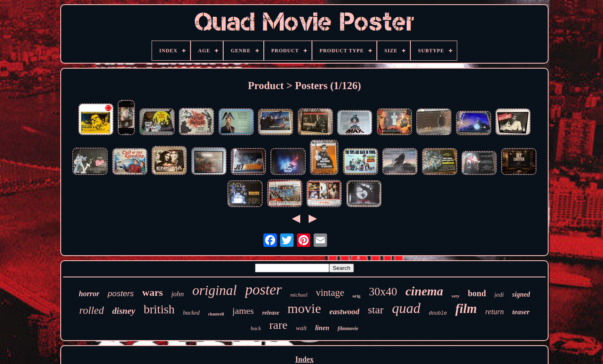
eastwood (345, 311)
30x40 (383, 292)
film (466, 309)
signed (521, 294)
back (256, 328)
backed (191, 313)
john (178, 294)
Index (304, 359)
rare (278, 325)
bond (477, 293)
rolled (91, 310)
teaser (521, 312)
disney (124, 311)
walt (301, 328)
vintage (330, 293)
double (438, 313)
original (214, 290)
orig (357, 296)
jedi (499, 295)
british (159, 309)
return (495, 312)
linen (322, 328)
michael (299, 295)
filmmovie (348, 328)
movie (304, 308)
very (455, 296)
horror (89, 294)
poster (263, 290)
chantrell (216, 314)
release (271, 313)
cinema (424, 291)
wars (153, 292)
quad (406, 308)
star (376, 310)
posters (121, 294)
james (243, 311)
